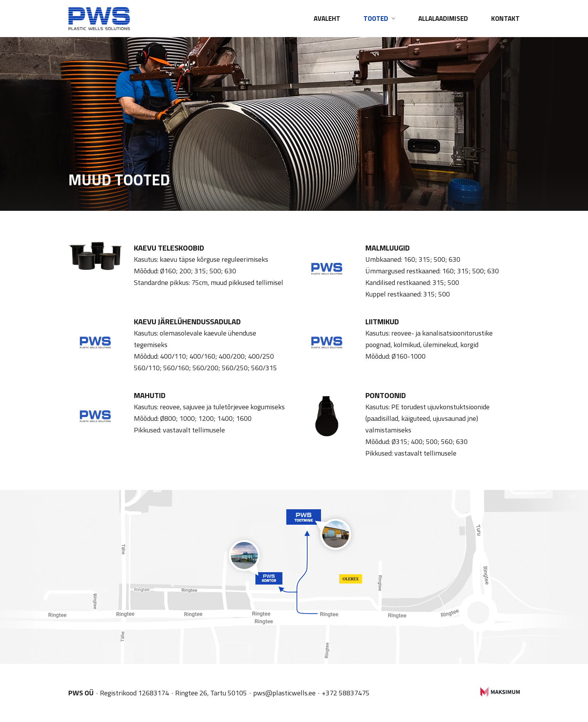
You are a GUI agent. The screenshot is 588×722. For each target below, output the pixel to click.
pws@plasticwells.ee (284, 693)
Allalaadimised (443, 19)
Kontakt (505, 19)
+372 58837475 (346, 693)
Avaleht (327, 19)
